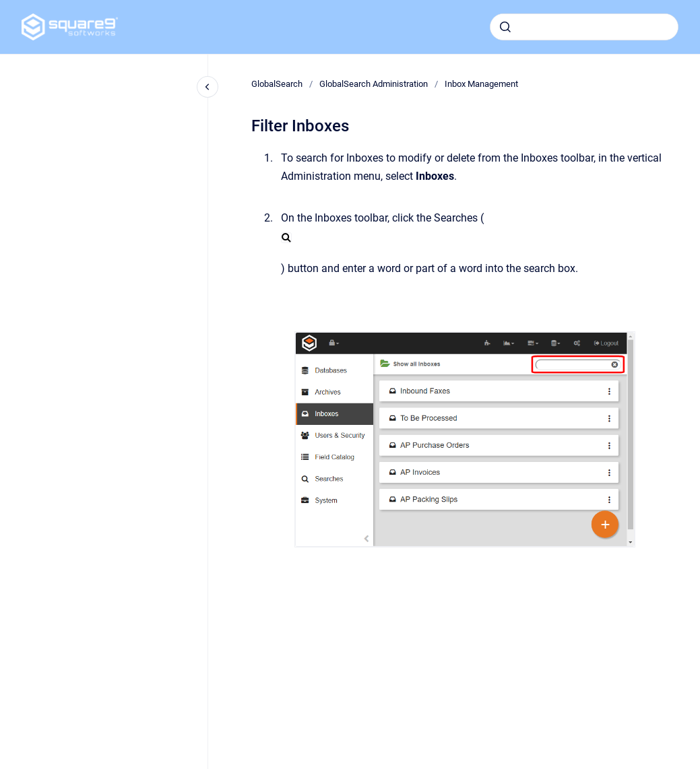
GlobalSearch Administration (374, 84)
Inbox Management (481, 84)
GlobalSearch (277, 84)
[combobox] (584, 27)
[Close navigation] (208, 87)
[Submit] (505, 27)
